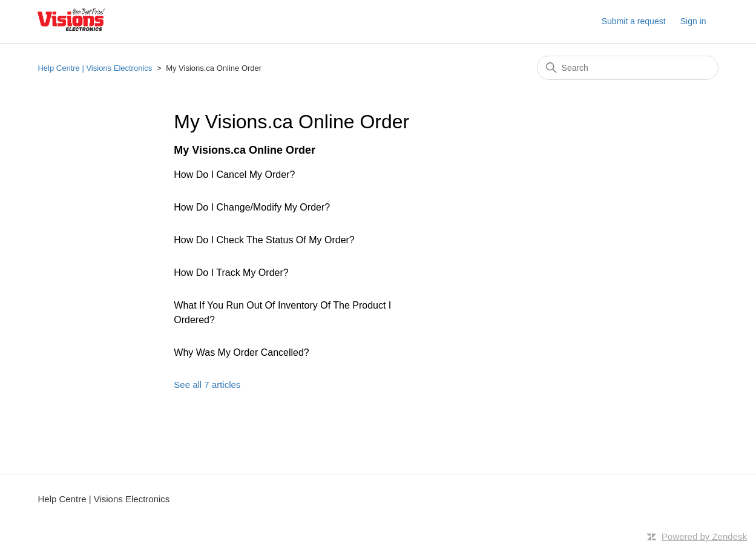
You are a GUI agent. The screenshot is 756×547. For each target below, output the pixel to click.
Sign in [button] (693, 21)
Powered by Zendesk (704, 536)
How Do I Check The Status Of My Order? (264, 240)
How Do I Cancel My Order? (234, 175)
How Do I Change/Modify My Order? (252, 207)
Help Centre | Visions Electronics (95, 68)
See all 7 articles (207, 385)
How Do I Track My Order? (231, 273)
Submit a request (634, 21)
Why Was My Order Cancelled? (241, 352)
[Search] (628, 68)
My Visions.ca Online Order (245, 150)
